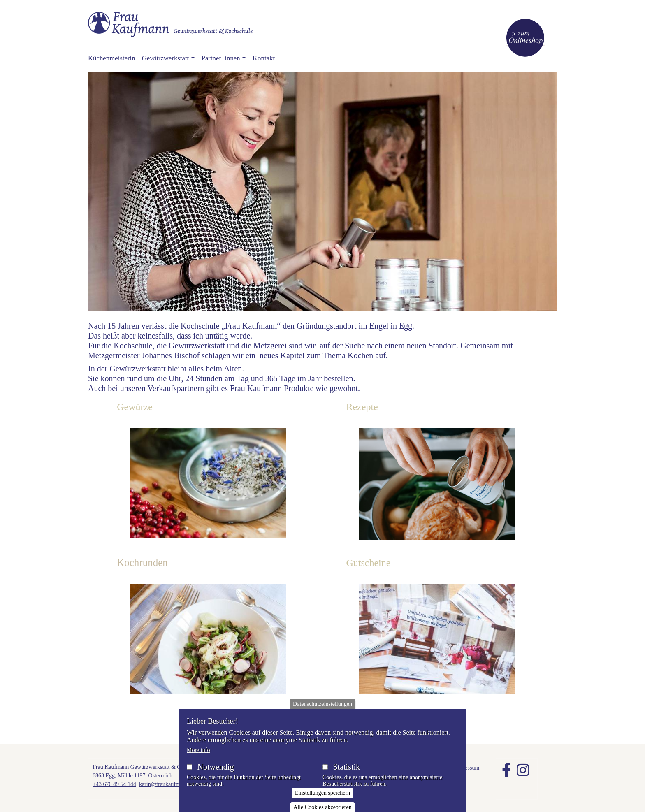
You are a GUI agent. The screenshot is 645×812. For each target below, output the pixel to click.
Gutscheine (368, 563)
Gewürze (135, 407)
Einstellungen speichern (322, 802)
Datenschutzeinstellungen (322, 712)
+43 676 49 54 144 (114, 784)
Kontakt (264, 58)
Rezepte (362, 407)
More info (198, 758)
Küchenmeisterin (112, 58)
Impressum (466, 768)
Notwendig (216, 775)
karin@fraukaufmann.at (167, 784)
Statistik (346, 775)
